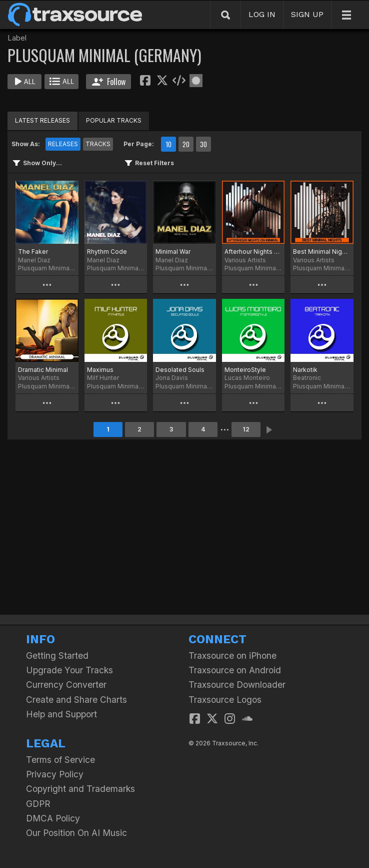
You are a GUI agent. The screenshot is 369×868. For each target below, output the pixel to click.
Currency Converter (66, 685)
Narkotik (305, 370)
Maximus (100, 370)
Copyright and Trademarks (80, 789)
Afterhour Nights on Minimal (253, 252)
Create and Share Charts (76, 700)
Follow (109, 82)
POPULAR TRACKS (114, 120)
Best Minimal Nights (322, 252)
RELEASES (63, 144)
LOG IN (262, 14)
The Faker (33, 252)
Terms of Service (60, 760)
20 (186, 144)
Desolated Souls (180, 370)
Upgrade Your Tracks (69, 670)
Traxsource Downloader (237, 685)
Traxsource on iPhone (232, 656)
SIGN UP (307, 14)
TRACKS (98, 144)
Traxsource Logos (225, 700)
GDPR (38, 804)
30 (203, 144)
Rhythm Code (107, 252)
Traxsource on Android (235, 670)
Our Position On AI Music (76, 833)
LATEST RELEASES (42, 120)
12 (246, 429)
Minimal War (173, 252)
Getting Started (57, 656)
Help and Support (61, 714)
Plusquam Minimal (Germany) (47, 268)
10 (168, 144)
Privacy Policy (55, 774)
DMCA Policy (53, 818)
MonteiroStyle (245, 370)
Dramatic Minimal (43, 370)
